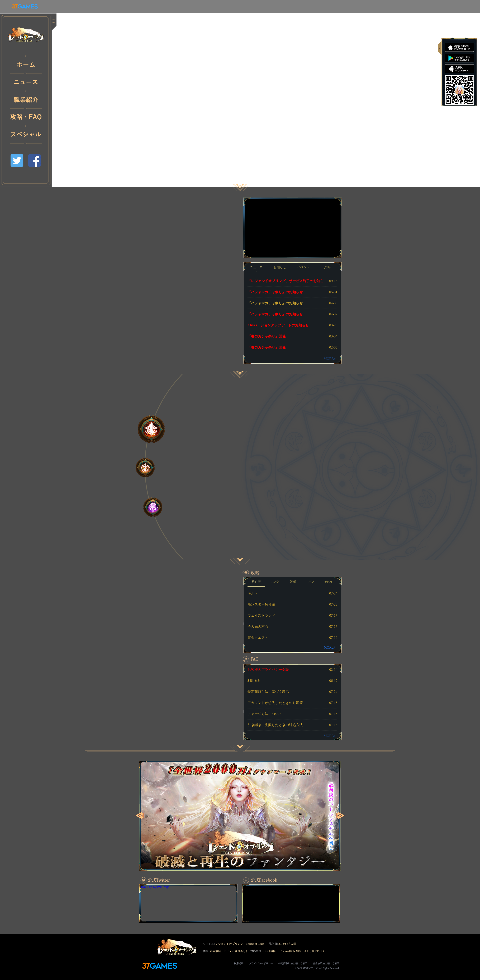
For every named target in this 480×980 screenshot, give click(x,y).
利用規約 (254, 681)
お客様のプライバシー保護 (268, 670)
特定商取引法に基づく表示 (268, 692)
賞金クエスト (258, 638)
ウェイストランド (261, 615)
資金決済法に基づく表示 (326, 963)
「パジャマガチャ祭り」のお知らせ (275, 292)
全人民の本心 (258, 626)
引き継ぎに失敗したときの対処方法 (275, 725)
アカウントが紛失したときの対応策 (275, 703)
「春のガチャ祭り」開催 (267, 336)
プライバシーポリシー (261, 963)
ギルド (253, 593)
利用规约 (239, 963)
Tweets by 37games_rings (155, 887)
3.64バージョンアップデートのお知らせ (278, 325)
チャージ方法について (265, 714)
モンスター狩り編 (261, 604)
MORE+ (330, 359)
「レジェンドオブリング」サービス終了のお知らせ (286, 283)
